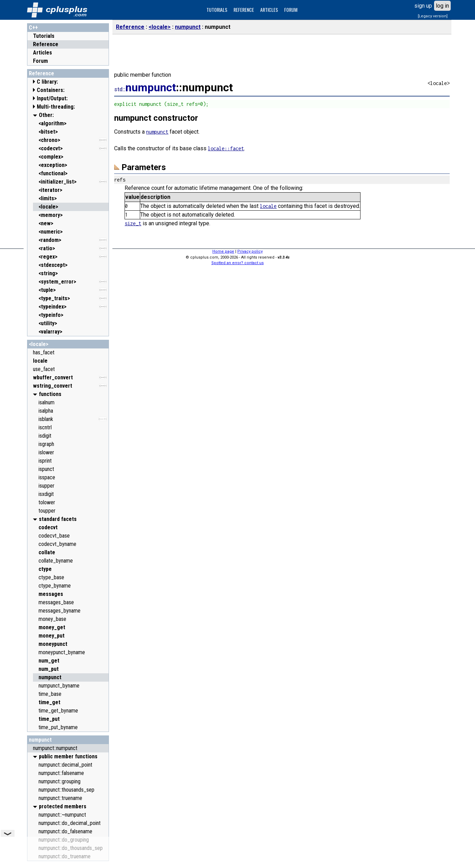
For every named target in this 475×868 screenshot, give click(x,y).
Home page (223, 251)
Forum (40, 61)
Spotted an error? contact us (237, 263)
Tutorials (44, 36)
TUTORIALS (217, 10)
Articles (43, 53)
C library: (47, 82)
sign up (423, 6)
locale (268, 206)
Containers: (51, 90)
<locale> (39, 344)
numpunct (40, 740)
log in (442, 6)
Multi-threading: (56, 107)
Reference (46, 44)
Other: (46, 115)
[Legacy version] (433, 16)
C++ (33, 28)
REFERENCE (244, 10)
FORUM (291, 10)
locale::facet (226, 148)
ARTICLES (269, 10)
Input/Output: (52, 98)
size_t (133, 223)
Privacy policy (250, 251)
